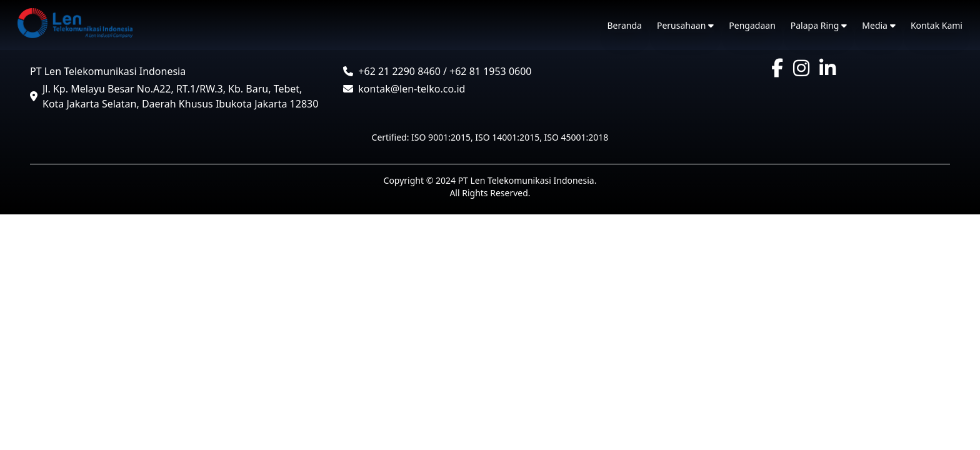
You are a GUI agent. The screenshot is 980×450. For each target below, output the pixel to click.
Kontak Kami (937, 25)
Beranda (625, 25)
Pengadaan (752, 25)
